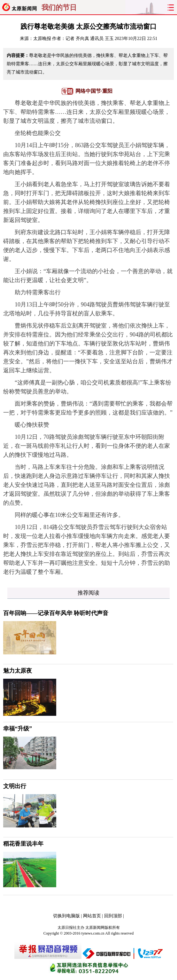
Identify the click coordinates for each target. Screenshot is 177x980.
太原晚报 (42, 39)
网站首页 (92, 916)
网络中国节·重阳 (94, 91)
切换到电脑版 (66, 916)
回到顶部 (113, 916)
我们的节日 (59, 8)
